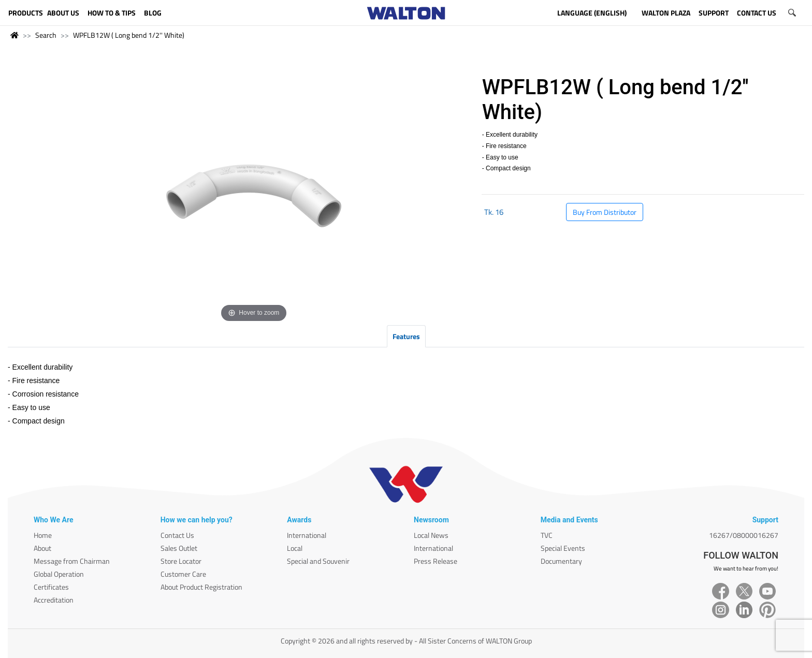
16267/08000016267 (744, 535)
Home (43, 535)
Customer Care (183, 574)
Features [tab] (406, 336)
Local (295, 548)
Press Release (436, 561)
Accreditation (54, 600)
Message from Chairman (72, 561)
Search (46, 35)
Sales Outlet (179, 548)
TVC (547, 535)
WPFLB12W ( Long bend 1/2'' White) (129, 35)
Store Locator (181, 561)
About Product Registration (201, 587)
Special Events (563, 548)
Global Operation (59, 574)
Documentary (561, 561)
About (42, 548)
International (307, 535)
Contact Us (177, 535)
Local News (431, 535)
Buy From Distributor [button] (605, 212)
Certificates (51, 587)
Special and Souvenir (318, 561)
